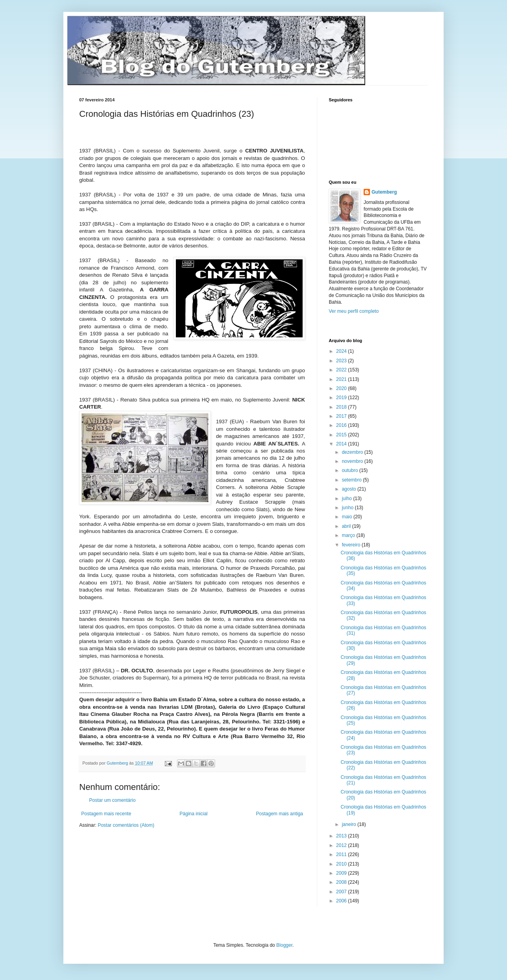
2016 (342, 425)
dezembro (353, 452)
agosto (350, 489)
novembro (353, 461)
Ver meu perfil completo (354, 311)
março (349, 535)
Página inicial (193, 814)
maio (348, 517)
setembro (352, 480)
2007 (342, 892)
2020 (342, 388)
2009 (342, 873)
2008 (342, 882)
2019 (342, 398)
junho (348, 508)
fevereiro (352, 545)
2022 (342, 370)
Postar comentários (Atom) (126, 825)
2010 (342, 864)
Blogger (285, 945)
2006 (342, 901)
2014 (342, 444)
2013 (342, 836)
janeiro (350, 824)
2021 (342, 379)
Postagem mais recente (106, 814)
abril (347, 526)
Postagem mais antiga (279, 814)
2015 (342, 435)
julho (348, 499)
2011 (342, 854)
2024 (342, 351)
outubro (351, 470)
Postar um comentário (112, 800)
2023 (342, 361)
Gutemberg (384, 192)
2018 (342, 407)
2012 (342, 845)
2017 (342, 416)
